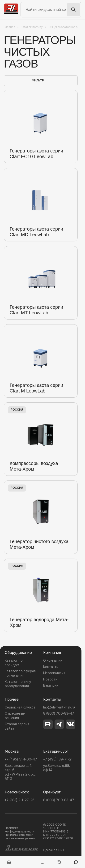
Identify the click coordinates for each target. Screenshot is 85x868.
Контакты (51, 667)
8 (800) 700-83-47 (59, 713)
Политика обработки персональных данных (20, 837)
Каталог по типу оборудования (18, 684)
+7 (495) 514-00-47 (21, 759)
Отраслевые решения (15, 716)
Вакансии (51, 685)
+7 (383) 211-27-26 (20, 800)
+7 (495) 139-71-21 (58, 759)
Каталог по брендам (14, 663)
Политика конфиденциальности (20, 830)
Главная (9, 27)
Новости (50, 679)
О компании (53, 660)
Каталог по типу (32, 27)
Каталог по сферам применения (21, 673)
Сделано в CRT (54, 850)
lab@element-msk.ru (59, 707)
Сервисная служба (20, 707)
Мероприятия (54, 673)
